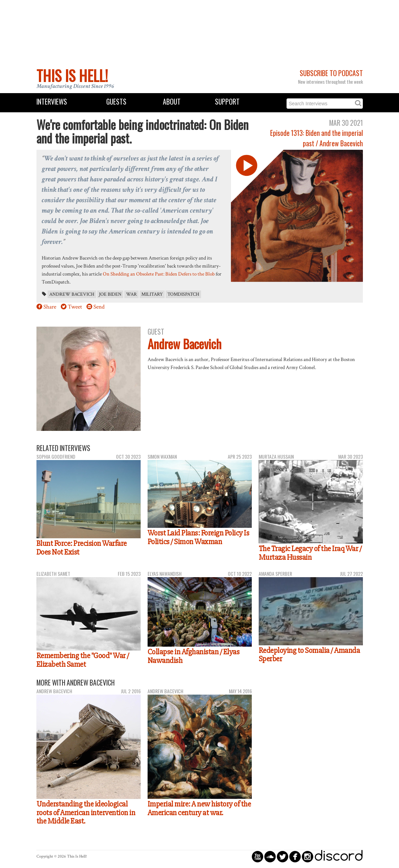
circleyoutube (257, 856)
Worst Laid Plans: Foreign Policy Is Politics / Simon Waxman (198, 537)
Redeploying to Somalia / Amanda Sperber (309, 655)
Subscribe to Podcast (331, 73)
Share (50, 307)
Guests (116, 102)
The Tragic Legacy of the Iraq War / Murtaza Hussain (310, 553)
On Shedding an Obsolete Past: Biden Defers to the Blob (159, 274)
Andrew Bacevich (72, 294)
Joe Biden (110, 294)
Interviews (52, 102)
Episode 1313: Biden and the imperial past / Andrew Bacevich (317, 138)
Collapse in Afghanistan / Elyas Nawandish (194, 656)
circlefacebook (295, 856)
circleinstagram (307, 856)
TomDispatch (183, 294)
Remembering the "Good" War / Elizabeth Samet (83, 660)
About (172, 102)
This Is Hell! (72, 75)
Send (99, 307)
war (131, 294)
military (152, 294)
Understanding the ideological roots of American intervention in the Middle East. (86, 813)
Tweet (75, 307)
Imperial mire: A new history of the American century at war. (199, 808)
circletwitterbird (282, 856)
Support (227, 102)
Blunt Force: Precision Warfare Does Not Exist (82, 548)
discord (339, 856)
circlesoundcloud (270, 856)
